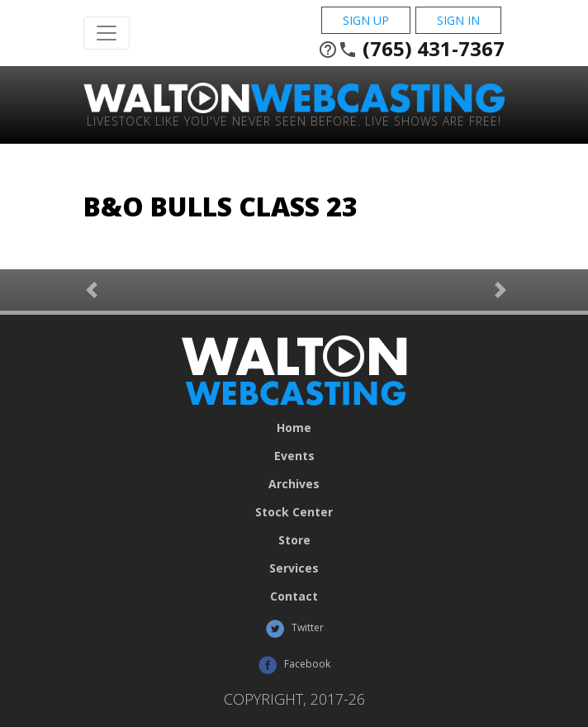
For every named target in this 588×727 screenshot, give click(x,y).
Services (294, 568)
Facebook (294, 665)
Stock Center (294, 512)
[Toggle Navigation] (107, 33)
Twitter (294, 629)
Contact (294, 596)
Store (294, 540)
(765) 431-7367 (411, 49)
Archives (294, 484)
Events (294, 456)
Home (294, 428)
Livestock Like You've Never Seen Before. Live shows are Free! (294, 120)
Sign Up (366, 20)
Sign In (458, 20)
